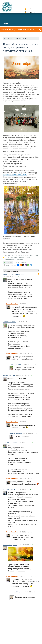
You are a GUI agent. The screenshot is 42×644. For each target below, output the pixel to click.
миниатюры (10, 259)
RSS (38, 274)
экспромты (19, 259)
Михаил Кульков (9, 375)
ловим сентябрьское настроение (22, 256)
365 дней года (10, 256)
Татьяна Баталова (9, 322)
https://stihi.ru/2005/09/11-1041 (15, 175)
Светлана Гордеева (10, 443)
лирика (27, 257)
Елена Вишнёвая (11, 265)
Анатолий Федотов (10, 545)
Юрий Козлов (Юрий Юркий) (13, 274)
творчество (20, 256)
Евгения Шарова (9, 490)
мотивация (29, 256)
